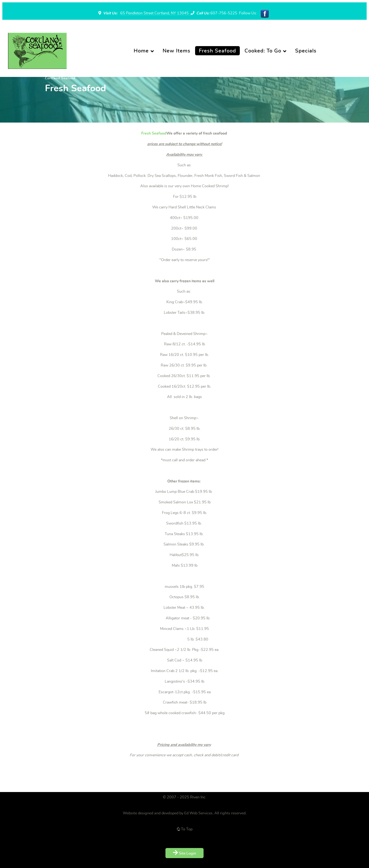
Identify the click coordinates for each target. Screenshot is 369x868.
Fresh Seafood (154, 133)
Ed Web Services (198, 813)
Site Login (184, 852)
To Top (185, 829)
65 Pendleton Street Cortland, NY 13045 (155, 13)
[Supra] (37, 49)
